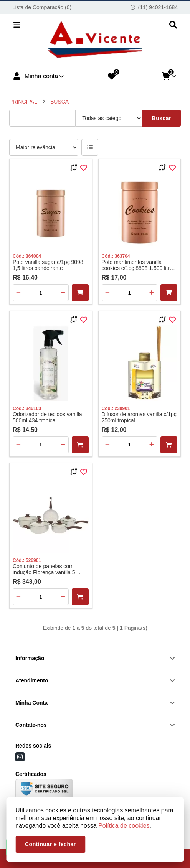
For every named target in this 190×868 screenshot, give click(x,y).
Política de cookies (124, 826)
